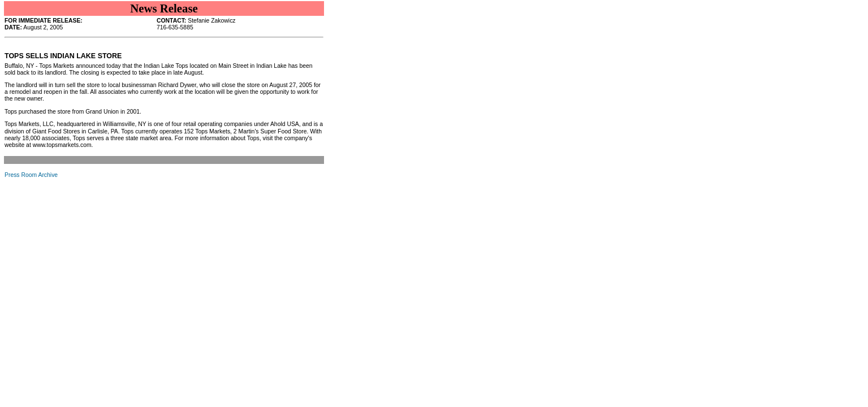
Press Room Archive (31, 175)
